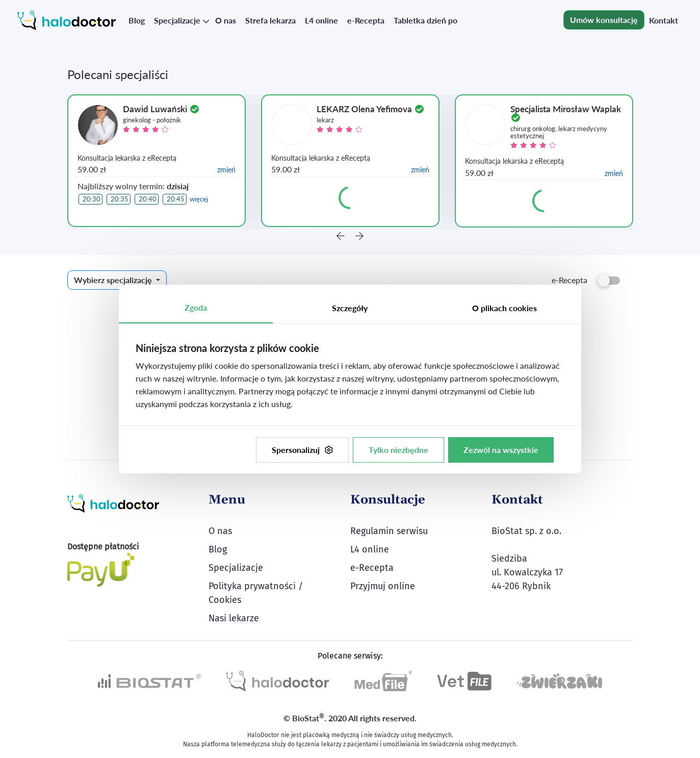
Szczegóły (350, 308)
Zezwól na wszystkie (501, 450)
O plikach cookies (504, 308)
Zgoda (196, 307)
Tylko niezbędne (398, 450)
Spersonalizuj (302, 450)
